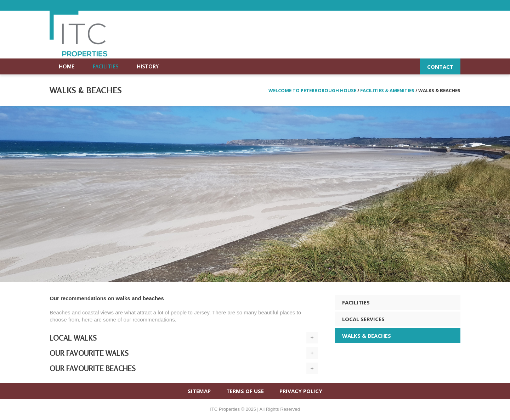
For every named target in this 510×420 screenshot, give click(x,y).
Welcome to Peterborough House (312, 90)
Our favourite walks (89, 353)
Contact (440, 67)
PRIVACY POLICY (301, 391)
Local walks (73, 338)
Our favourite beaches (93, 368)
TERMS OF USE (245, 391)
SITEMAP (199, 391)
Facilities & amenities (387, 90)
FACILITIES (356, 302)
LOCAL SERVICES (363, 319)
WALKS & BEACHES (367, 336)
